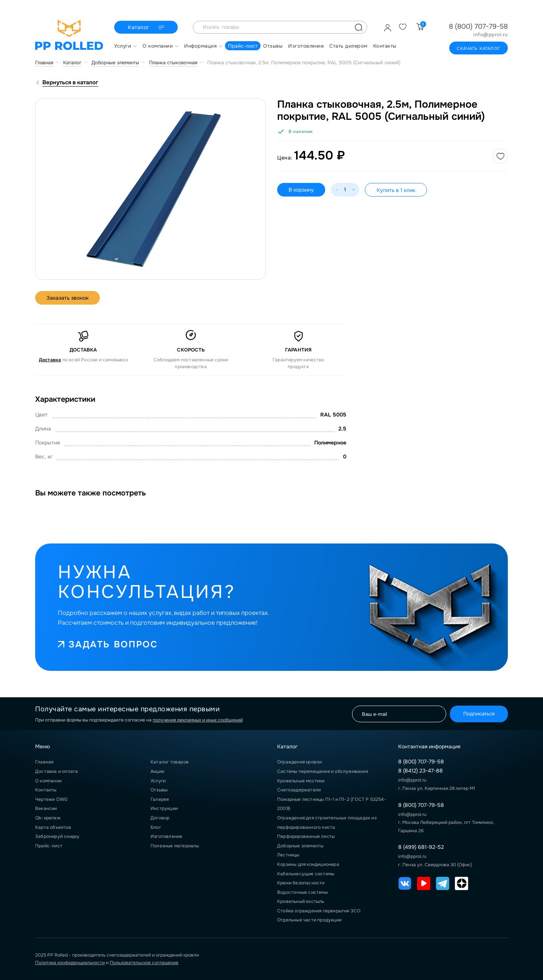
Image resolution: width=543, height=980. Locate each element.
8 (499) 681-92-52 (421, 847)
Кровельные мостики (301, 781)
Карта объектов (53, 827)
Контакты (46, 790)
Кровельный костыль (301, 901)
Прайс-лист (49, 846)
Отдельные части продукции (309, 920)
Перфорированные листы (306, 836)
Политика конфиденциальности (70, 963)
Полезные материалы (175, 846)
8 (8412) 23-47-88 (420, 771)
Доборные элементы (300, 846)
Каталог (147, 28)
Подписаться (479, 714)
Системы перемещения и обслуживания (323, 771)
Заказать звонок (67, 298)
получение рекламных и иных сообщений (198, 720)
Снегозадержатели (299, 790)
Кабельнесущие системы (306, 874)
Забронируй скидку (57, 836)
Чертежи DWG (51, 799)
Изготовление (166, 836)
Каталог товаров (170, 762)
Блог (156, 827)
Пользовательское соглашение (144, 963)
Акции (157, 771)
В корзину (301, 190)
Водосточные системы (303, 892)
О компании (48, 781)
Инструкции (164, 808)
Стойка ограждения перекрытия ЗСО (319, 911)
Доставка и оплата (57, 771)
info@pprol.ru (491, 35)
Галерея (160, 799)
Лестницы (288, 855)
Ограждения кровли (299, 762)
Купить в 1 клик (396, 190)
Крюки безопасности (301, 883)
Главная (44, 762)
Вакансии (46, 808)
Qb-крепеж (48, 818)
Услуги (158, 781)
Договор (160, 818)
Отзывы (159, 790)
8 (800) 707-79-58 (478, 26)
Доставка (50, 360)
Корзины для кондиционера (308, 864)
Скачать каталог (479, 48)
